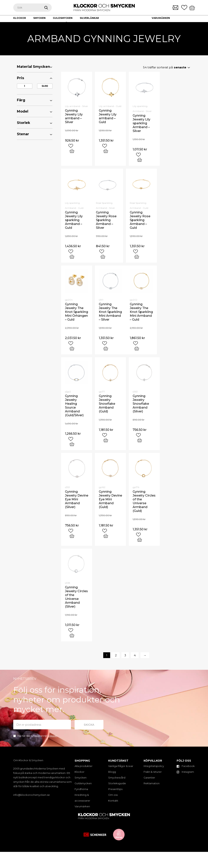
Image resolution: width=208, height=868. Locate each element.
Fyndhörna (81, 789)
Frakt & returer (153, 772)
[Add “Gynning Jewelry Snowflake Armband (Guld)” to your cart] (106, 440)
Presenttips (115, 789)
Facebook (186, 766)
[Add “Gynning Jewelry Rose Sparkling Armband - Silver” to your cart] (103, 257)
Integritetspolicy (154, 766)
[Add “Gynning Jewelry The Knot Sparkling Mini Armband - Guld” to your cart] (137, 348)
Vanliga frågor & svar (121, 766)
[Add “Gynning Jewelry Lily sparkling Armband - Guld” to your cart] (72, 257)
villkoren (53, 736)
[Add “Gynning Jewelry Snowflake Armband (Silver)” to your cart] (140, 440)
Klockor (79, 772)
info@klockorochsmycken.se (32, 795)
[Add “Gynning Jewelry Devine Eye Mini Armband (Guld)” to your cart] (106, 536)
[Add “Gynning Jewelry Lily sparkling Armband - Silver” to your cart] (140, 160)
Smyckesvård (117, 778)
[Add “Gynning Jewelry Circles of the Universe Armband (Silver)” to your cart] (72, 635)
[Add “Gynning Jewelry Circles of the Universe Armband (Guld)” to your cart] (140, 540)
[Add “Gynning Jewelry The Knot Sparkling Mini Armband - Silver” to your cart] (106, 348)
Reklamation (152, 783)
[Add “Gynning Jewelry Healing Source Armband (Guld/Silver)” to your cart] (72, 444)
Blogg (112, 772)
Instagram (185, 772)
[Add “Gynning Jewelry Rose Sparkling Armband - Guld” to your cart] (137, 257)
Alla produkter (84, 766)
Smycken (81, 778)
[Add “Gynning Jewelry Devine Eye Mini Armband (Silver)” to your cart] (72, 536)
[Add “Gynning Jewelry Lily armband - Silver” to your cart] (72, 151)
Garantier (149, 778)
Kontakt (176, 23)
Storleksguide (117, 783)
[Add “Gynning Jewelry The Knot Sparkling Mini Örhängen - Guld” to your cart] (72, 348)
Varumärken (161, 18)
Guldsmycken (83, 783)
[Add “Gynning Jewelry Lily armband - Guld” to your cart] (106, 151)
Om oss (157, 23)
